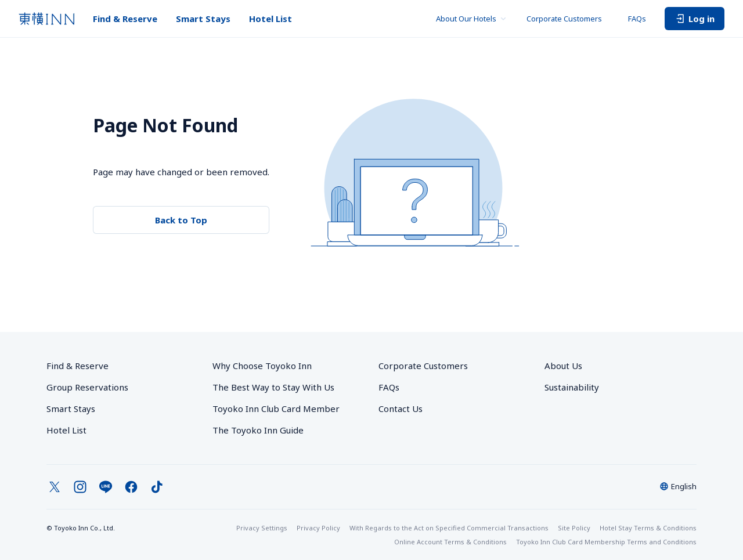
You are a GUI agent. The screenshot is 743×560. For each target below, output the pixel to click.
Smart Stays (203, 19)
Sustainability (572, 387)
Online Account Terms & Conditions (450, 542)
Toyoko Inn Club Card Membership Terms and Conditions (606, 542)
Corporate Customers (568, 19)
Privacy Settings (262, 528)
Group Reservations (87, 387)
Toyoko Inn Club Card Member (276, 409)
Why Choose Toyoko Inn (262, 366)
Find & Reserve (125, 19)
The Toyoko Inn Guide (258, 430)
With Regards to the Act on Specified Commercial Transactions (449, 528)
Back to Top (181, 220)
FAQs (637, 19)
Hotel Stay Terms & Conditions (648, 528)
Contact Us (401, 409)
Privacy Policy (318, 528)
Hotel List (270, 19)
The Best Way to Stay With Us (273, 387)
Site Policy (574, 528)
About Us (563, 366)
